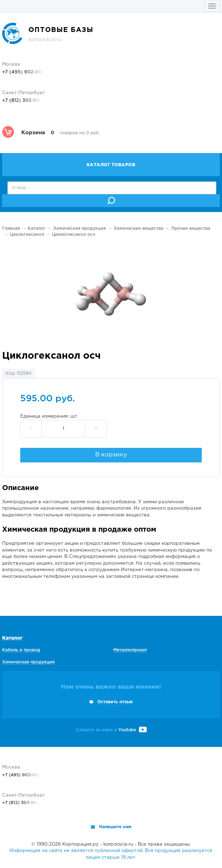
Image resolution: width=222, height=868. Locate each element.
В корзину (111, 455)
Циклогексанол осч (74, 235)
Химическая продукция (80, 229)
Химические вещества (139, 229)
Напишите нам (115, 827)
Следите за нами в (111, 730)
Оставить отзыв (115, 702)
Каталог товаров (111, 165)
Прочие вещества (191, 229)
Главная (11, 229)
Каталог (37, 229)
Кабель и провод (21, 650)
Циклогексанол (27, 235)
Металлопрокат (130, 650)
